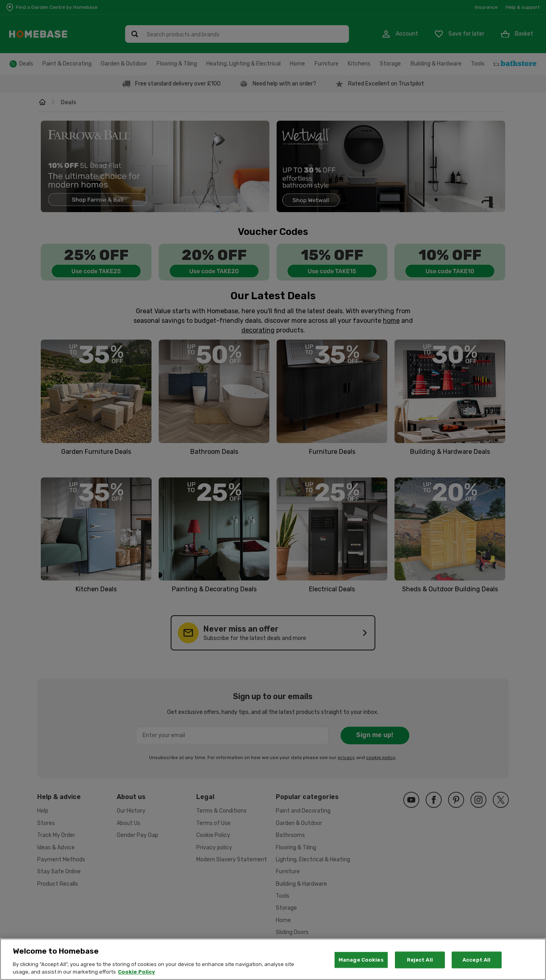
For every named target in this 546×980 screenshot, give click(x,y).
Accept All (476, 963)
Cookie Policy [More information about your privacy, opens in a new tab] (136, 976)
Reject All (420, 963)
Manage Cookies (361, 963)
